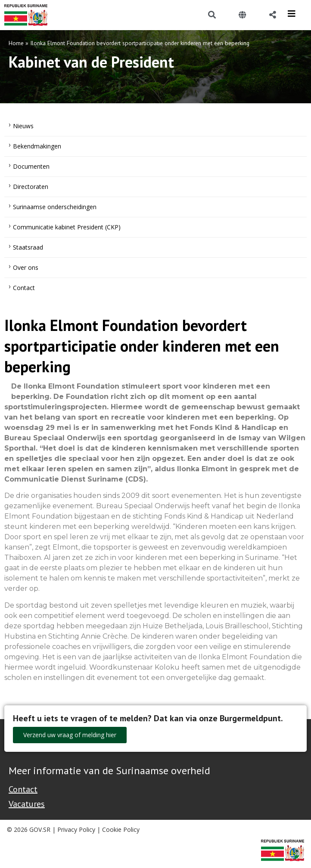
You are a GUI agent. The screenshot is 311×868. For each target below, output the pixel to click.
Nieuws (23, 126)
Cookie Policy (121, 829)
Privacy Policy (76, 829)
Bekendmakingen (37, 146)
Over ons (26, 267)
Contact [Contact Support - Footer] (23, 789)
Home (16, 43)
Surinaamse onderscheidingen (55, 207)
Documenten (31, 166)
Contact (24, 288)
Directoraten (31, 187)
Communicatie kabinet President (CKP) (67, 227)
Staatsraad (28, 247)
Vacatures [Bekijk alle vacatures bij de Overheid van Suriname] (27, 804)
